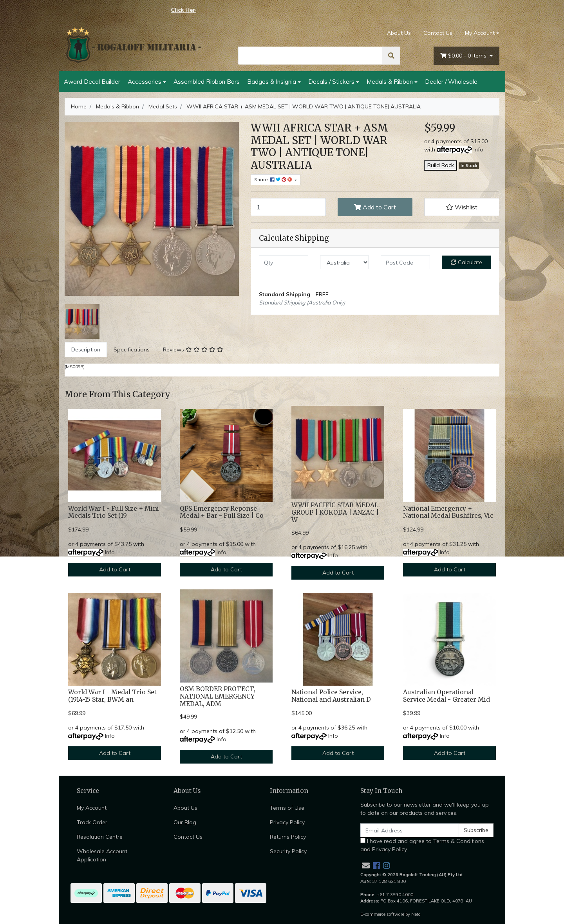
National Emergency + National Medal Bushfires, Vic (448, 512)
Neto (416, 914)
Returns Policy (288, 837)
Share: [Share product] (274, 179)
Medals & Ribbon (390, 81)
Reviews (193, 349)
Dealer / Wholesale (451, 81)
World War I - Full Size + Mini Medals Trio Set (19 (114, 512)
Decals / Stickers (331, 81)
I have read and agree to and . (422, 845)
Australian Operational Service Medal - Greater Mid (446, 696)
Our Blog (185, 822)
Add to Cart (375, 207)
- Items (464, 56)
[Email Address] (410, 830)
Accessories (145, 81)
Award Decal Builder (92, 81)
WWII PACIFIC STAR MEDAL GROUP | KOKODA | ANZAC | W (335, 512)
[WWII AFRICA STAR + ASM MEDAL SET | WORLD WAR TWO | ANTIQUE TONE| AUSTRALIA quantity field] (288, 207)
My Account (92, 808)
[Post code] (405, 262)
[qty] (284, 262)
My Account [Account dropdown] (480, 33)
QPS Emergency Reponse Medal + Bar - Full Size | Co (222, 512)
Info (478, 149)
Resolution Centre (100, 837)
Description (86, 349)
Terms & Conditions (459, 841)
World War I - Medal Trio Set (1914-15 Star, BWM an (112, 696)
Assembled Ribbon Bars (207, 81)
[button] (462, 207)
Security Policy (288, 851)
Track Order (92, 822)
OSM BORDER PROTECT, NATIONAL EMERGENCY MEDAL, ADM (218, 696)
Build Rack (441, 165)
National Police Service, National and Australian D (331, 696)
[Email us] (366, 865)
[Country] (345, 262)
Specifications (132, 349)
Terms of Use (287, 808)
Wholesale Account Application (102, 855)
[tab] (86, 350)
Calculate (466, 262)
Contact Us (438, 33)
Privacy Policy (287, 822)
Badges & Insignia (272, 81)
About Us (399, 33)
